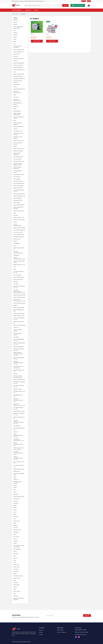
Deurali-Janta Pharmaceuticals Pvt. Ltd (19, 300)
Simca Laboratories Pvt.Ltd (18, 144)
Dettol (15, 589)
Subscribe (87, 616)
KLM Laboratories (18, 275)
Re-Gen (15, 539)
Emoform (16, 501)
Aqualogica (16, 532)
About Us (36, 10)
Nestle (15, 587)
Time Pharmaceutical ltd (19, 230)
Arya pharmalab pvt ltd (19, 183)
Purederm (16, 528)
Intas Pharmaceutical (18, 52)
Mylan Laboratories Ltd (19, 149)
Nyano (15, 510)
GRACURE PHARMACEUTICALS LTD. (18, 400)
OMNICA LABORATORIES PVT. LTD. (19, 344)
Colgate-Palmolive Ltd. (19, 469)
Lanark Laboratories (18, 280)
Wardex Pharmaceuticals (19, 228)
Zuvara (15, 543)
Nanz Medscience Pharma (18, 104)
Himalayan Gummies (18, 576)
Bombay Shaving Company (17, 482)
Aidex (15, 560)
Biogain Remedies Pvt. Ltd (19, 311)
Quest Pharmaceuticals (19, 63)
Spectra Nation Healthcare (17, 154)
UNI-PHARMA (17, 426)
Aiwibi (15, 477)
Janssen (15, 432)
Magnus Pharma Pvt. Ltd (19, 265)
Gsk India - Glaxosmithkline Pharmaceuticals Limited (19, 291)
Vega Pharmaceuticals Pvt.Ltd (19, 118)
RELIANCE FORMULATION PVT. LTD (19, 405)
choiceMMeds (17, 243)
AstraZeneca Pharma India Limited (18, 367)
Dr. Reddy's (16, 337)
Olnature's (16, 479)
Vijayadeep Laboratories (19, 79)
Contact (41, 632)
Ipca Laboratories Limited (18, 334)
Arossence (16, 569)
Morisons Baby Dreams (19, 496)
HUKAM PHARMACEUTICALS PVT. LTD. (18, 458)
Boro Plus (16, 56)
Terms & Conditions (62, 632)
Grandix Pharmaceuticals (19, 297)
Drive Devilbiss (17, 549)
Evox (15, 556)
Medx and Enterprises (19, 211)
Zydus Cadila (16, 84)
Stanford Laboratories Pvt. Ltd (19, 350)
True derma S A (17, 177)
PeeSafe (15, 374)
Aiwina (15, 488)
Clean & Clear (17, 591)
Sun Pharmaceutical (18, 76)
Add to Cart (37, 41)
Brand (17, 14)
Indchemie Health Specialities (18, 47)
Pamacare (16, 282)
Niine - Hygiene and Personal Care (18, 27)
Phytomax (16, 596)
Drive (15, 563)
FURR (15, 523)
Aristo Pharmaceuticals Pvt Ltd (19, 262)
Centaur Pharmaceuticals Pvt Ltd (19, 258)
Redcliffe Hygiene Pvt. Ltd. (19, 371)
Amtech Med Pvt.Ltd (18, 181)
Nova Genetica (17, 179)
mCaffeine (16, 503)
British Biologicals (18, 198)
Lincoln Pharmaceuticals (19, 303)
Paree (15, 514)
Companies (28, 10)
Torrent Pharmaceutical (19, 234)
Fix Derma (16, 97)
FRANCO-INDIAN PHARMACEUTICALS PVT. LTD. (18, 354)
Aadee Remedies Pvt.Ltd (19, 196)
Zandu (15, 39)
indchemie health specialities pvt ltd (18, 377)
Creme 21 (16, 61)
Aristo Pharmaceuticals (19, 50)
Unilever (15, 129)
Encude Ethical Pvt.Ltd (19, 161)
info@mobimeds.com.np (81, 635)
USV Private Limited (18, 157)
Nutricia (15, 22)
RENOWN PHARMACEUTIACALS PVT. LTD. (19, 422)
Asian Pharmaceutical (18, 59)
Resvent (15, 558)
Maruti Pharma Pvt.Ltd (19, 174)
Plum (15, 580)
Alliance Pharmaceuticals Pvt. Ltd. (18, 444)
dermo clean (16, 567)
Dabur (15, 42)
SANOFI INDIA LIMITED (19, 316)
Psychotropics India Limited (18, 134)
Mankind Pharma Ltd (18, 127)
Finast (47, 34)
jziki (14, 246)
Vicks (15, 121)
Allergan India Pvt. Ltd (19, 217)
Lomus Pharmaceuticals (19, 220)
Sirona (15, 512)
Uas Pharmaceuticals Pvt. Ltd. (18, 272)
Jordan (15, 505)
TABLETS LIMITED (18, 389)
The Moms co (17, 499)
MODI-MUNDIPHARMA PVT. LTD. (19, 340)
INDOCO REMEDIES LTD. (19, 380)
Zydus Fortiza (17, 203)
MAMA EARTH (17, 471)
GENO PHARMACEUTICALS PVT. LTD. (18, 435)
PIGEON (15, 241)
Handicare (16, 554)
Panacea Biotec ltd (18, 200)
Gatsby (15, 485)
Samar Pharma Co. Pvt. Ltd (19, 462)
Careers (41, 635)
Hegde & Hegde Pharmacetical (17, 114)
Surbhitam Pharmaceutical (17, 100)
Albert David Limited (18, 186)
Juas (14, 519)
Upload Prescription (78, 6)
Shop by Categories (17, 10)
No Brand (16, 571)
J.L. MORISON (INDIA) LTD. (18, 466)
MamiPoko (16, 20)
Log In (89, 1)
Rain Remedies (17, 111)
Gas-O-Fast (16, 537)
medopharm (16, 255)
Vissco (15, 222)
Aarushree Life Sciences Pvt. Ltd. (19, 287)
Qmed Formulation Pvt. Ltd (19, 322)
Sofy (14, 30)
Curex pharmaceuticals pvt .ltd (19, 191)
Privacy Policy (60, 630)
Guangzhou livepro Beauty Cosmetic (18, 164)
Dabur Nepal (16, 585)
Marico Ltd (16, 107)
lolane (15, 492)
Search (65, 5)
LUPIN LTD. (16, 328)
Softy (15, 213)
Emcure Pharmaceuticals (19, 325)
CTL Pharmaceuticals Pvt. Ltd (18, 408)
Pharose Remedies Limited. (18, 330)
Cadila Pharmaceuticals (19, 313)
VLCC (15, 267)
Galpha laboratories (18, 188)
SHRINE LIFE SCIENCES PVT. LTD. (19, 414)
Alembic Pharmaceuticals (17, 225)
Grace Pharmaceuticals (19, 308)
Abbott (15, 37)
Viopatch (15, 541)
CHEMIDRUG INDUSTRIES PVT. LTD (19, 440)
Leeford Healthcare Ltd (19, 70)
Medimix (15, 525)
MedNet (15, 305)
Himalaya (16, 583)
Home (13, 14)
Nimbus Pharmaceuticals (19, 295)
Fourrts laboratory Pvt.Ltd (18, 172)
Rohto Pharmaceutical (19, 277)
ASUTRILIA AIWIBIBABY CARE (19, 474)
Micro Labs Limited (18, 232)
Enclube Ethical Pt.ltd (19, 237)
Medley (15, 146)
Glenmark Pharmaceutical (17, 92)
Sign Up (84, 1)
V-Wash (15, 24)
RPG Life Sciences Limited (18, 82)
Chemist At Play (17, 530)
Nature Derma (17, 578)
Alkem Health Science (19, 74)
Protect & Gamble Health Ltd (18, 124)
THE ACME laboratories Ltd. (19, 429)
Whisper (15, 33)
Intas (15, 594)
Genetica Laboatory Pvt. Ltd (19, 418)
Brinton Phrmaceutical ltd (19, 249)
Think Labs (16, 565)
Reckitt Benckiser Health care (18, 168)
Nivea (15, 95)
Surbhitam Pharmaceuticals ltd (18, 252)
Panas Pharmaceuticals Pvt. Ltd (19, 358)
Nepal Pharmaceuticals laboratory (19, 599)
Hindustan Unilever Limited (18, 138)
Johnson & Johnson (18, 65)
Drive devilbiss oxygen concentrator (19, 546)
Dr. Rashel (16, 284)
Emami (15, 87)
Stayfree (15, 35)
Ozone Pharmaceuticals (19, 205)
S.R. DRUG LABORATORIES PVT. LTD (18, 453)
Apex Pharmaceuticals (19, 347)
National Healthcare (18, 67)
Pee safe (15, 517)
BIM (14, 490)
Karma (15, 551)
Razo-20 (33, 34)
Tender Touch (17, 521)
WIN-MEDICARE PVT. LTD (18, 396)
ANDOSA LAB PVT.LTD (19, 141)
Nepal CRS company (18, 151)
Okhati (15, 109)
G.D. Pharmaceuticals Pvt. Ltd (18, 386)
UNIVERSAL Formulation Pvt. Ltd (19, 383)
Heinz (15, 269)
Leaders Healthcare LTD (19, 89)
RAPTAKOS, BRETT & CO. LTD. (19, 392)
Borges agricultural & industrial (18, 208)
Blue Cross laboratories (19, 194)
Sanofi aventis (17, 239)
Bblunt (15, 534)
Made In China (17, 54)
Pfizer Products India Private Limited (18, 449)
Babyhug (15, 494)
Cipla (15, 72)
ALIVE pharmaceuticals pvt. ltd (19, 319)
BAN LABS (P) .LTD (18, 131)
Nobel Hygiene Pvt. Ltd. (19, 411)
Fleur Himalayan (17, 159)
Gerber (15, 574)
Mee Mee (16, 215)
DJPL (15, 44)
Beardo (15, 508)
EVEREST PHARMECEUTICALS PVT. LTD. (18, 363)
